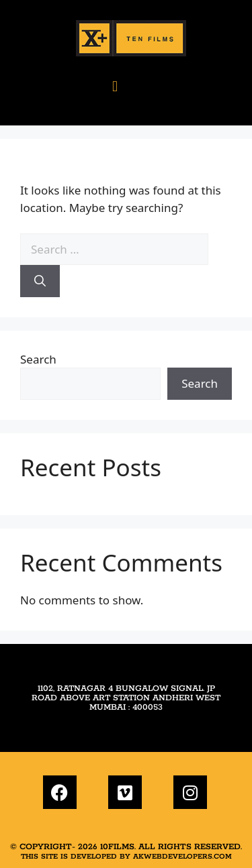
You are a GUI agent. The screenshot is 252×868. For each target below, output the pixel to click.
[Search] (40, 281)
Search (38, 359)
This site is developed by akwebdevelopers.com (126, 857)
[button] (115, 86)
